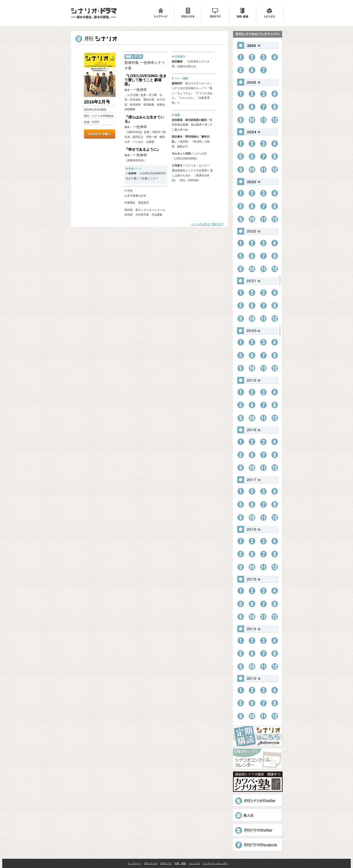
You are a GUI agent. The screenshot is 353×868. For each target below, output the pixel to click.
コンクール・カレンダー (215, 863)
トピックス (195, 863)
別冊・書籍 (180, 863)
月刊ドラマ (166, 863)
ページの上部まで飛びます (207, 224)
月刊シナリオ (151, 863)
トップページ (134, 863)
